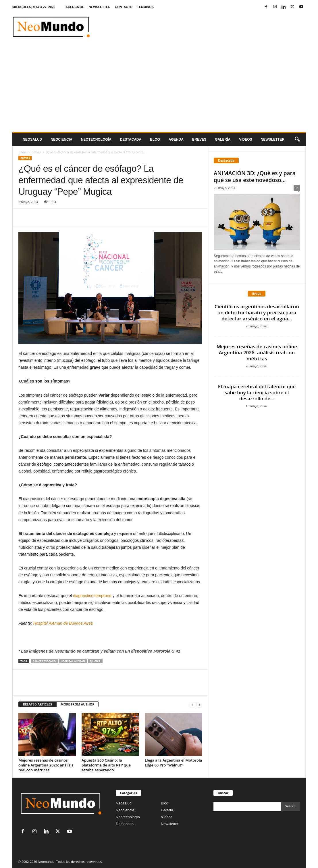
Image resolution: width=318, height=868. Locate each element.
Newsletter (170, 824)
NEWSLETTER (100, 7)
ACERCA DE (75, 7)
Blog (155, 139)
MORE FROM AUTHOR (77, 704)
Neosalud (32, 139)
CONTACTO (124, 7)
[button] (297, 139)
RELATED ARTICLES (37, 704)
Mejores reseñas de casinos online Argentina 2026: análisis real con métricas (46, 765)
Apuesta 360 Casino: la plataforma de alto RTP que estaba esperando (106, 765)
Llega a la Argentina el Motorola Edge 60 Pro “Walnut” (173, 763)
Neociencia (61, 139)
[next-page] (199, 704)
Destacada (131, 139)
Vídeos (245, 139)
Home (22, 152)
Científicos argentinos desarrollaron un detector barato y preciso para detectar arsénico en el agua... (257, 312)
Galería (223, 139)
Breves (199, 139)
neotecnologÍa (96, 139)
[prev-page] (192, 704)
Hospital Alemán (73, 661)
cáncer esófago (44, 661)
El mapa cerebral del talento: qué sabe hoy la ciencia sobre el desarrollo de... (257, 392)
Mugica (95, 661)
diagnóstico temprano (92, 596)
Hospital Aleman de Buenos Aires (63, 623)
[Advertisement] (159, 89)
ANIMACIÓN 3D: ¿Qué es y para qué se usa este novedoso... (255, 177)
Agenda (176, 139)
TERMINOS (145, 7)
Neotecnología (128, 817)
